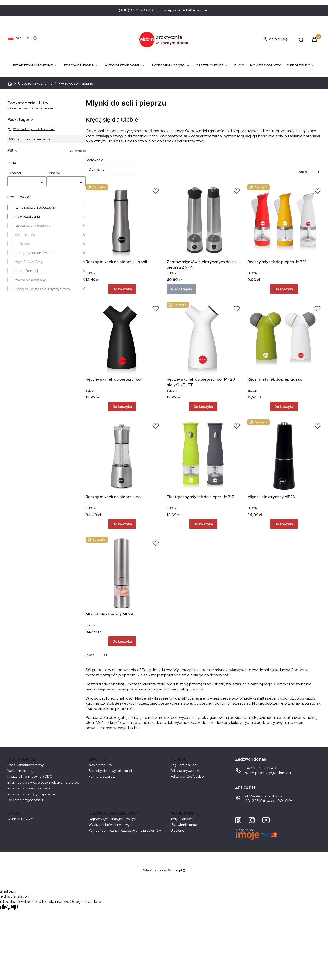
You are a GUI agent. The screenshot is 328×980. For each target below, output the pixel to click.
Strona (304, 172)
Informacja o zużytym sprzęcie (31, 794)
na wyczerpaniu (28, 216)
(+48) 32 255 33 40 (136, 10)
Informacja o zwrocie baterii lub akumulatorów (43, 782)
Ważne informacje (21, 771)
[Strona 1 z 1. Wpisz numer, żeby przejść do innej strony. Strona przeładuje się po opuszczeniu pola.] (313, 172)
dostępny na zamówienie (35, 253)
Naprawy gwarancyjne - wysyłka (113, 819)
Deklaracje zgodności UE (27, 800)
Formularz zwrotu (102, 776)
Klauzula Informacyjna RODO (30, 776)
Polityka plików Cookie (187, 776)
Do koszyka (122, 289)
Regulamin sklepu (184, 765)
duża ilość (23, 244)
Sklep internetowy (162, 870)
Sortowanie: (95, 160)
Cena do (53, 173)
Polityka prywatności (186, 771)
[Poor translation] (12, 908)
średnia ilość (25, 235)
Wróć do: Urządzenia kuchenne (31, 129)
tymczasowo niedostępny (35, 207)
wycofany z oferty (29, 262)
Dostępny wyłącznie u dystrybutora (43, 289)
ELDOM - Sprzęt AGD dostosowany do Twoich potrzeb (10, 83)
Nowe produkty (100, 765)
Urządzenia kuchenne (35, 83)
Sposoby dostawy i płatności (110, 771)
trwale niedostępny (30, 280)
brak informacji (27, 271)
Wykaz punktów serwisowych (111, 825)
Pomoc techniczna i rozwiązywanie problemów (125, 830)
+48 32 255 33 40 (261, 768)
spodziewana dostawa (33, 226)
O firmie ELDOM (20, 819)
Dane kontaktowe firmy (25, 765)
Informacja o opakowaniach (29, 788)
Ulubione (177, 830)
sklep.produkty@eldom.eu (186, 10)
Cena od (14, 173)
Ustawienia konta (184, 825)
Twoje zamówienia (185, 819)
